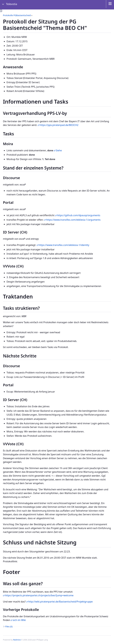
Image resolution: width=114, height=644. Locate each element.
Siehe (59, 150)
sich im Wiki (19, 620)
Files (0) (9, 626)
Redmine (17, 640)
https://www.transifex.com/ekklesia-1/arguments (73, 220)
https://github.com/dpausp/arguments (79, 215)
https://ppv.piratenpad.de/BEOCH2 (59, 125)
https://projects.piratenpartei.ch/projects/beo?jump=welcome (39, 595)
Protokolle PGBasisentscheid (17, 15)
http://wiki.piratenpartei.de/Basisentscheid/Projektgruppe (60, 602)
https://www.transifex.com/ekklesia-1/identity (64, 245)
